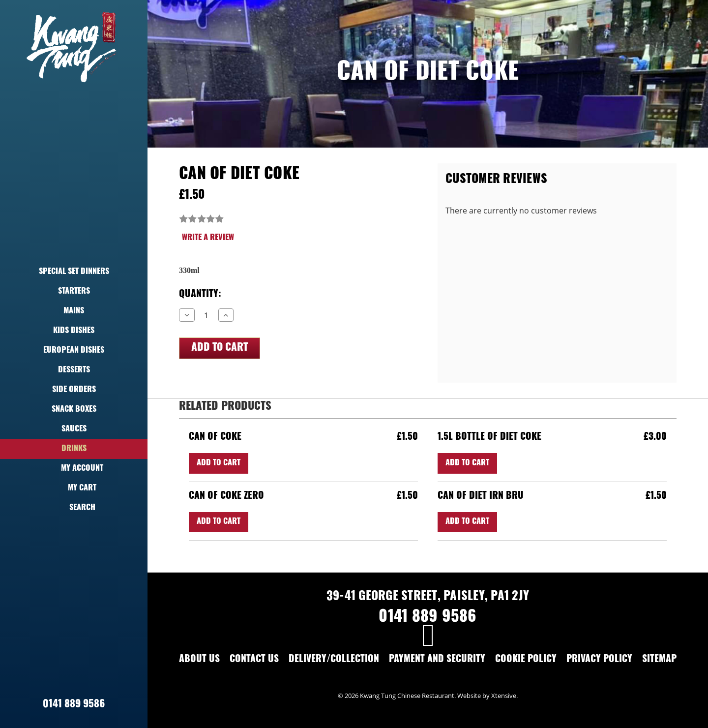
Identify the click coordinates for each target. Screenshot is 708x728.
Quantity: (200, 295)
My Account (74, 469)
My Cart (74, 488)
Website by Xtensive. (487, 696)
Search (74, 508)
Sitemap (659, 660)
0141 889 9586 (74, 705)
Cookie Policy (526, 660)
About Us (199, 660)
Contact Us (254, 660)
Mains (74, 311)
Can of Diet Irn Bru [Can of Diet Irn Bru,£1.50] (481, 497)
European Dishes (74, 351)
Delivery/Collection (334, 660)
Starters (74, 292)
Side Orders (74, 390)
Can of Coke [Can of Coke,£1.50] (215, 438)
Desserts (74, 370)
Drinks (74, 449)
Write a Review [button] (208, 238)
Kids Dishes (74, 331)
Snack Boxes (74, 410)
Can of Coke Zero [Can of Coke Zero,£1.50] (226, 497)
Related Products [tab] (225, 407)
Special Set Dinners (74, 272)
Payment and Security (437, 660)
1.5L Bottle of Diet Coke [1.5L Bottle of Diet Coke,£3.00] (489, 438)
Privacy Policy (599, 660)
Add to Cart (219, 463)
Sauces (74, 429)
